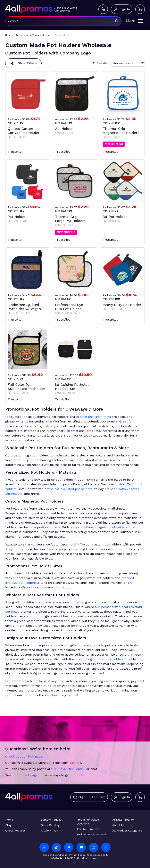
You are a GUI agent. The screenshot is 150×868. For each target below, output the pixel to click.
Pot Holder (17, 217)
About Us (118, 825)
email (80, 769)
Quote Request (15, 831)
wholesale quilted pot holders (70, 489)
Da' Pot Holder (115, 217)
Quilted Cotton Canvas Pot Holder (24, 131)
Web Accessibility (98, 855)
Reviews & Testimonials (92, 834)
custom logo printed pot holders (99, 659)
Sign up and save (89, 797)
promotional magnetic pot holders (102, 527)
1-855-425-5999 (63, 769)
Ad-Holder (64, 129)
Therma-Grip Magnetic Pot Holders (121, 131)
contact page (28, 775)
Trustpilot (15, 152)
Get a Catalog (50, 825)
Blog (8, 825)
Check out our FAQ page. (24, 756)
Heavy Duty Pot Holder (122, 305)
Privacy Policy (77, 855)
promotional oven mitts (94, 417)
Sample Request (52, 820)
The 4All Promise (88, 829)
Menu (134, 21)
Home (9, 820)
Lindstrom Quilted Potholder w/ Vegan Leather (24, 307)
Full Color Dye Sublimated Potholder (26, 387)
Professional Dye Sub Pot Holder (69, 307)
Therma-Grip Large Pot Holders (70, 219)
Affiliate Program (123, 820)
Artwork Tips (49, 831)
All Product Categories (127, 831)
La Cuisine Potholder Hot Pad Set (73, 387)
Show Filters (23, 63)
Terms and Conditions (54, 855)
